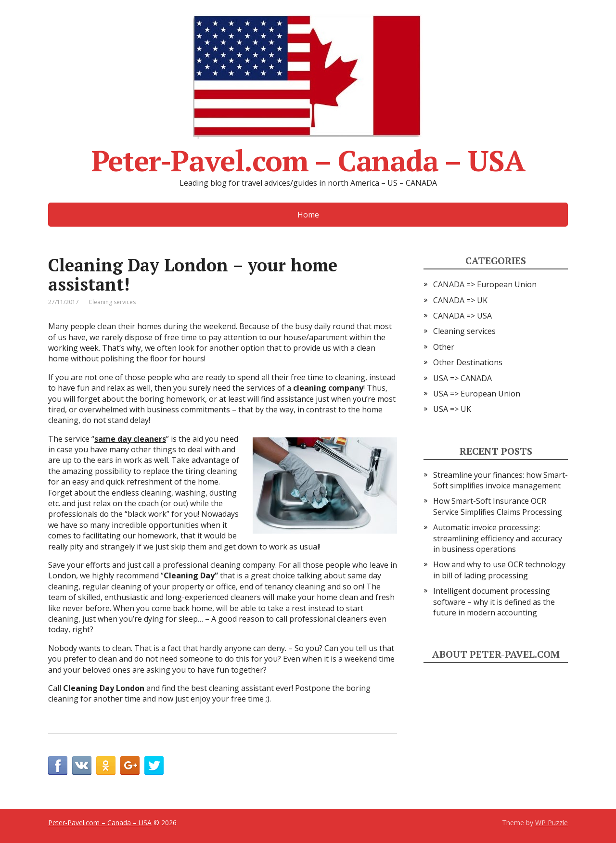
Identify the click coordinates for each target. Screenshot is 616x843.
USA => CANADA (462, 378)
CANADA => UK (460, 300)
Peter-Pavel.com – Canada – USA (308, 94)
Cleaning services (112, 302)
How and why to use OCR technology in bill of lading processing (499, 570)
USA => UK (452, 409)
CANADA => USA (462, 316)
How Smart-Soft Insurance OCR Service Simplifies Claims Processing (498, 506)
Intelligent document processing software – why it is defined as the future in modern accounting (494, 602)
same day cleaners (130, 439)
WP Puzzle (552, 823)
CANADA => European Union (485, 284)
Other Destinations (468, 362)
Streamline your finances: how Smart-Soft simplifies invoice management (500, 480)
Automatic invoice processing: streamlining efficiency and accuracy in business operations (498, 538)
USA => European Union (477, 394)
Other (444, 347)
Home (308, 215)
